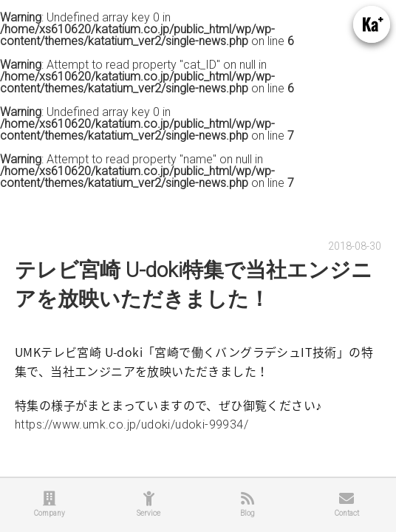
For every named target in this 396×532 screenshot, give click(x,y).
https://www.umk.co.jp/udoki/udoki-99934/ (132, 424)
